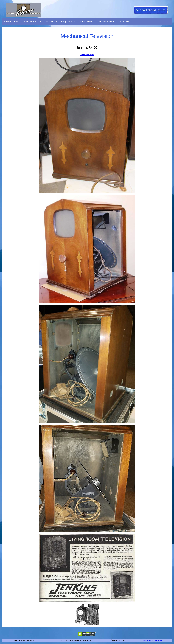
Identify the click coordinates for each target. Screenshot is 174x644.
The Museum (86, 21)
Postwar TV (51, 21)
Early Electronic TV (32, 21)
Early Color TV (68, 21)
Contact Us (123, 21)
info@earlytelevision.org (151, 640)
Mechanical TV (11, 21)
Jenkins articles (87, 55)
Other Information (105, 21)
